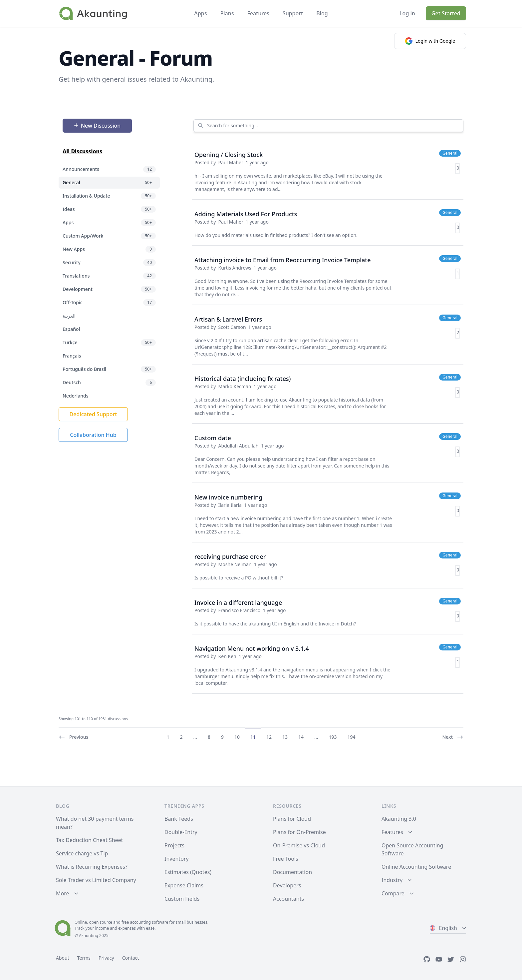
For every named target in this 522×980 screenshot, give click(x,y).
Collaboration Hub (93, 435)
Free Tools (286, 859)
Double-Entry (181, 832)
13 (285, 737)
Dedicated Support (93, 414)
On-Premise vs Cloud (299, 845)
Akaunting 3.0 (399, 819)
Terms (84, 958)
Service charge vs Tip (82, 853)
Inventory (177, 859)
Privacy (106, 958)
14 (301, 737)
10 (237, 737)
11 (253, 737)
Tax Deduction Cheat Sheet (89, 840)
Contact (131, 958)
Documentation (292, 872)
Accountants (288, 899)
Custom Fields (182, 899)
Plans (227, 13)
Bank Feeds (179, 819)
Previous (73, 737)
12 (269, 737)
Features (258, 13)
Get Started (446, 13)
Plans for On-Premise (299, 832)
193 (333, 737)
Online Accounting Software (416, 867)
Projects (174, 845)
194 (352, 737)
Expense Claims (184, 885)
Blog (322, 13)
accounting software (149, 922)
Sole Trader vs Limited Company (96, 880)
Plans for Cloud (292, 819)
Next (453, 737)
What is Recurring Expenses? (92, 867)
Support (293, 13)
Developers (287, 885)
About (63, 958)
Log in (407, 13)
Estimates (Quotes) (188, 872)
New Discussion (97, 126)
